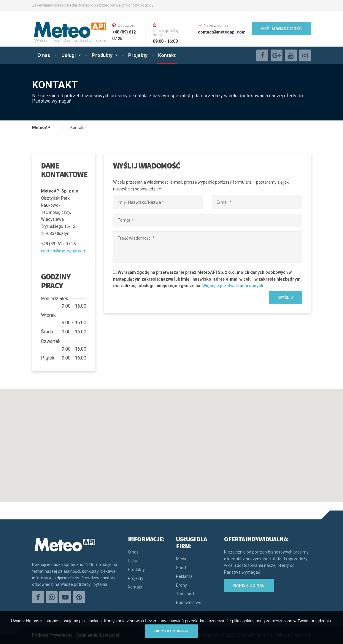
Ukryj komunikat (171, 631)
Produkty (102, 55)
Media (182, 559)
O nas (44, 55)
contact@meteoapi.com (64, 251)
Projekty (138, 55)
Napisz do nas (249, 586)
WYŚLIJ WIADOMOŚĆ (281, 29)
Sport (181, 568)
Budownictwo (189, 602)
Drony (181, 585)
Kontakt (167, 55)
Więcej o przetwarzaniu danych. (233, 286)
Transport (185, 594)
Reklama (184, 576)
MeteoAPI (42, 128)
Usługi (69, 55)
